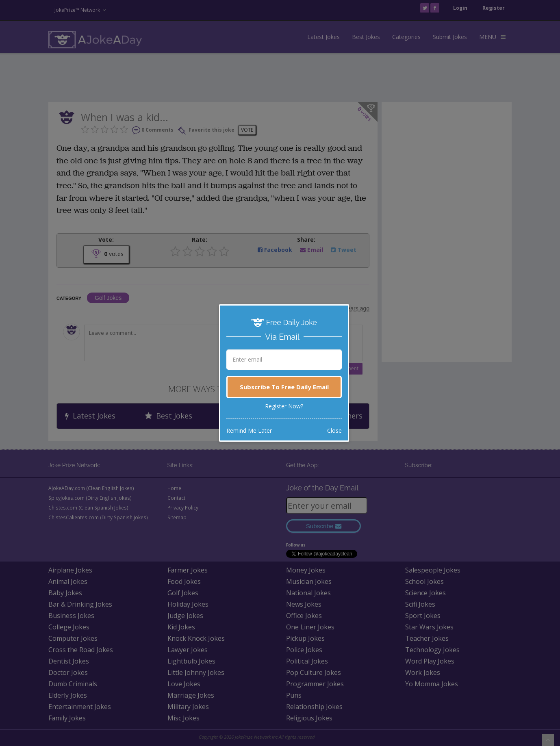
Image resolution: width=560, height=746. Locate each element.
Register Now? (284, 406)
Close (334, 430)
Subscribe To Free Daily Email (284, 387)
